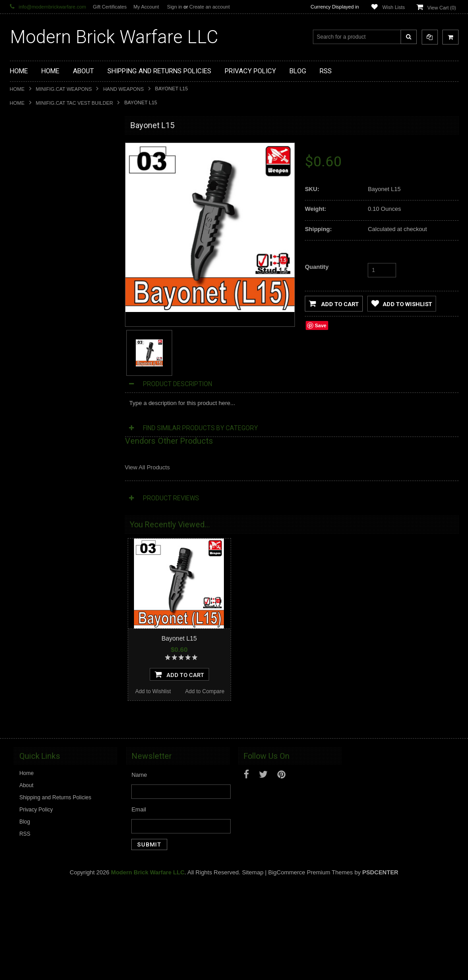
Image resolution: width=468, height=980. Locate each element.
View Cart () (442, 8)
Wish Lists (393, 7)
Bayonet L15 (179, 638)
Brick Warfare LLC (114, 37)
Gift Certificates (109, 7)
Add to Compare (88, 610)
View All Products (147, 467)
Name (139, 869)
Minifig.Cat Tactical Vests (45, 253)
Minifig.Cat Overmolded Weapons (56, 314)
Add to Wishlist (35, 610)
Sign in (175, 7)
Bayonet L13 (62, 540)
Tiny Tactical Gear (37, 374)
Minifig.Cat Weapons (64, 89)
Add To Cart (62, 592)
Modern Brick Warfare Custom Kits (57, 177)
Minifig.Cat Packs (36, 329)
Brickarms (27, 146)
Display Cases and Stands (47, 161)
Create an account (209, 7)
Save (321, 325)
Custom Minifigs (34, 222)
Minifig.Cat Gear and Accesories (54, 298)
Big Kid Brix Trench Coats (46, 344)
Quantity (317, 267)
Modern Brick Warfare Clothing (52, 405)
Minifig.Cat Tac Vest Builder (75, 103)
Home (17, 89)
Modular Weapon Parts (43, 192)
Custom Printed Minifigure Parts (53, 207)
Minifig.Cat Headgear (41, 283)
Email (139, 904)
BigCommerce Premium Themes (311, 967)
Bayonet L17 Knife (62, 718)
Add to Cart (334, 303)
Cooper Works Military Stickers (52, 359)
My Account (146, 7)
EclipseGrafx (31, 390)
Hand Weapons (123, 89)
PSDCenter (380, 967)
